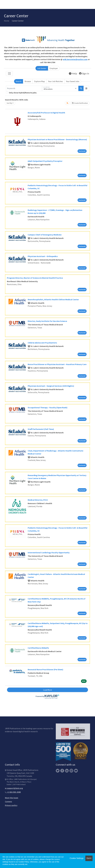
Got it (89, 858)
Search (19, 81)
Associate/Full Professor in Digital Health (46, 113)
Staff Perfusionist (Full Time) (41, 429)
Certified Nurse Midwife (38, 648)
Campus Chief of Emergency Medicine (45, 235)
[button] (86, 88)
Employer (54, 68)
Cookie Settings (77, 858)
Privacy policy (11, 805)
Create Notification (80, 103)
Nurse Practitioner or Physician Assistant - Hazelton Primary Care (57, 364)
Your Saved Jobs (73, 81)
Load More (48, 690)
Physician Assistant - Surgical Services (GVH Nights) (51, 386)
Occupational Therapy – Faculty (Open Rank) (48, 407)
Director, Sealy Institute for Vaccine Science (47, 321)
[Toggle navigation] (9, 74)
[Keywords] (24, 88)
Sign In (84, 73)
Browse (28, 81)
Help (73, 73)
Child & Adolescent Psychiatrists (42, 343)
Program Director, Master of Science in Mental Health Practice (35, 278)
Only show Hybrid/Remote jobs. (23, 93)
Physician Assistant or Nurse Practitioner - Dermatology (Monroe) (57, 139)
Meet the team (12, 798)
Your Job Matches (55, 81)
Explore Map (40, 81)
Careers (8, 801)
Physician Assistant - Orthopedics (43, 256)
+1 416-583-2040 (13, 792)
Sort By (9, 103)
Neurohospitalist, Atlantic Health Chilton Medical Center (53, 299)
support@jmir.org (14, 788)
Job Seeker (42, 68)
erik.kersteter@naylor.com (75, 59)
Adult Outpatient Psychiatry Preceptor (45, 161)
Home (7, 21)
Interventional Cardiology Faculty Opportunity (49, 553)
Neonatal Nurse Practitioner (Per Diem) (45, 669)
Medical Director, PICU (38, 500)
